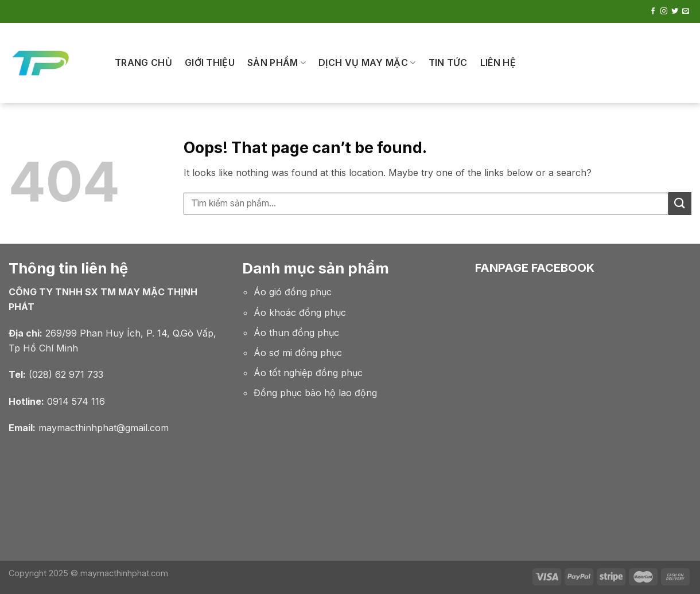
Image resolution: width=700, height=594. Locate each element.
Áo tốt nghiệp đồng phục (308, 373)
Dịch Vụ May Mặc (367, 62)
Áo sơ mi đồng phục (298, 353)
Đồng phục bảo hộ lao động (315, 393)
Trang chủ (143, 62)
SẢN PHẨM (277, 62)
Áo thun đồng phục (296, 333)
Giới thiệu (210, 62)
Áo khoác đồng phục (300, 312)
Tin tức (448, 62)
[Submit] (680, 203)
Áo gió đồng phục (293, 292)
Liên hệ (498, 62)
